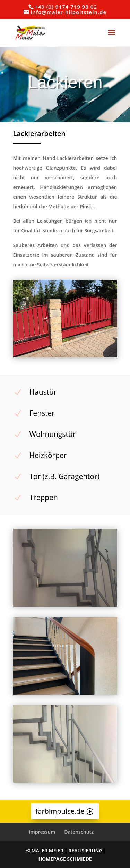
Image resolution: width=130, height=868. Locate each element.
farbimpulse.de (60, 811)
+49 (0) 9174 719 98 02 (66, 7)
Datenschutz (79, 832)
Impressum (42, 832)
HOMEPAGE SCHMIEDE (65, 859)
